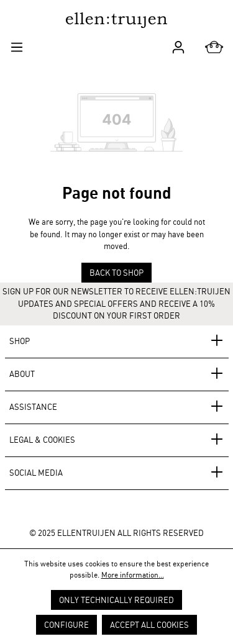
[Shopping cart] (214, 47)
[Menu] (17, 46)
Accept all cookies (149, 625)
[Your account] (178, 46)
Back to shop (116, 273)
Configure (66, 625)
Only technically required (116, 600)
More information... (133, 575)
